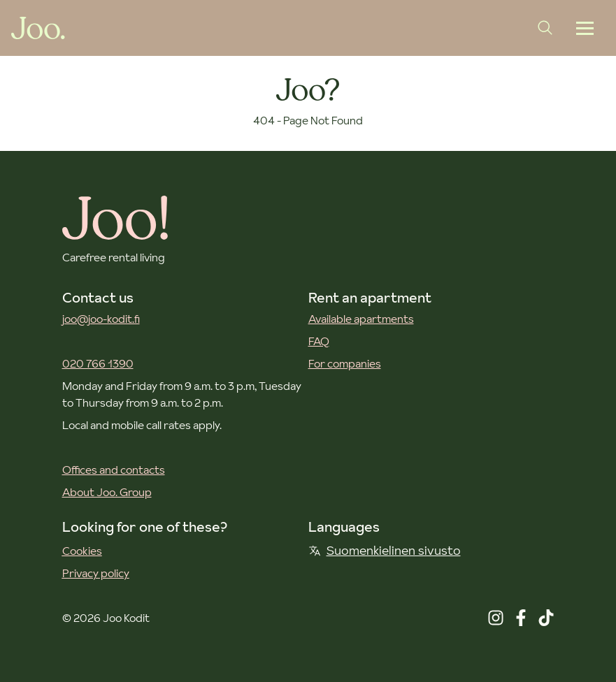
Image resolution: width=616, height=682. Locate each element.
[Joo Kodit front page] (38, 28)
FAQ (319, 341)
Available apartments (361, 319)
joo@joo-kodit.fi (101, 319)
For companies (345, 363)
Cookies (82, 551)
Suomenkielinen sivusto (385, 550)
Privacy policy (96, 573)
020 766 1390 (98, 363)
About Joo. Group (107, 492)
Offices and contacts (114, 470)
